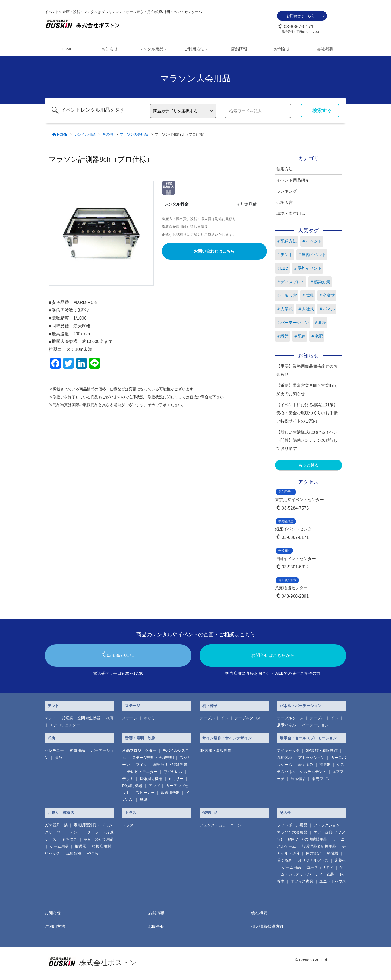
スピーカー (145, 793)
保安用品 (210, 813)
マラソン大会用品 (292, 832)
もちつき (70, 839)
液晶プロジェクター (139, 750)
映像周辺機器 (151, 779)
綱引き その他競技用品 (308, 839)
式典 (51, 738)
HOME (67, 49)
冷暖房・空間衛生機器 (81, 718)
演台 (58, 758)
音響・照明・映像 (140, 738)
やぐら (149, 718)
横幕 (110, 718)
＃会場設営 (287, 295)
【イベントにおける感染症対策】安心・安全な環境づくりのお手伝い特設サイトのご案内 (307, 413)
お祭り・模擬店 (61, 813)
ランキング (287, 191)
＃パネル (327, 309)
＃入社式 (306, 309)
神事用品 (77, 750)
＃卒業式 (327, 295)
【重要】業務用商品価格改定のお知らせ (307, 370)
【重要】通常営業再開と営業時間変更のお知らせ (307, 389)
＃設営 (283, 336)
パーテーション (315, 725)
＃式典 (308, 295)
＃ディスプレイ (291, 282)
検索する (322, 110)
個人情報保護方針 (267, 926)
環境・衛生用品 (291, 213)
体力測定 (313, 853)
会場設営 (285, 202)
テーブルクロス (248, 718)
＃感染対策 (320, 282)
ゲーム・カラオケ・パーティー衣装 (310, 871)
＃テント (285, 255)
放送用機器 (170, 793)
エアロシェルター (65, 725)
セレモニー (54, 750)
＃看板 (320, 322)
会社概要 (325, 49)
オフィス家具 (302, 881)
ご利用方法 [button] (194, 49)
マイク (141, 765)
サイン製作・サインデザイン (227, 738)
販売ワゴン (321, 779)
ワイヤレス (173, 772)
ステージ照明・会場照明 (153, 758)
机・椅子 (210, 706)
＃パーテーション (293, 322)
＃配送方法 (287, 241)
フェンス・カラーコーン (220, 825)
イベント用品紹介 (293, 180)
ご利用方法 (55, 926)
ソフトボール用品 (292, 825)
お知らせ (110, 49)
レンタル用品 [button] (151, 49)
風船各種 (285, 758)
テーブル (207, 718)
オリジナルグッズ (313, 860)
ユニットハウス (333, 881)
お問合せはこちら (301, 16)
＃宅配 (317, 336)
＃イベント (312, 241)
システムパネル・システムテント (311, 768)
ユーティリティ (320, 867)
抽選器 (325, 765)
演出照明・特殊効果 (170, 765)
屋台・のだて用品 (99, 839)
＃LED (282, 268)
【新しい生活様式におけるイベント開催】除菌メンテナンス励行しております (307, 440)
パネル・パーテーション (301, 706)
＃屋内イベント (312, 255)
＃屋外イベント (308, 268)
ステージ (133, 706)
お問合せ (282, 49)
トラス (131, 813)
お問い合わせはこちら (214, 251)
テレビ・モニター (142, 772)
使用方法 (285, 169)
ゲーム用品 (59, 846)
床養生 (340, 860)
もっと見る (309, 465)
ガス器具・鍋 (56, 825)
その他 (285, 813)
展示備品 (298, 779)
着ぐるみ (306, 765)
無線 (143, 800)
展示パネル (286, 725)
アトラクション (311, 758)
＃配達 (300, 336)
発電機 (333, 853)
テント (53, 706)
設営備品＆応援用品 (319, 846)
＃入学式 (285, 309)
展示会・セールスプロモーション (308, 738)
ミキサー (176, 779)
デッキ (128, 779)
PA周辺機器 (132, 786)
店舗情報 (239, 49)
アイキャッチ (288, 750)
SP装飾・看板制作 (215, 750)
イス (225, 718)
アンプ (154, 786)
